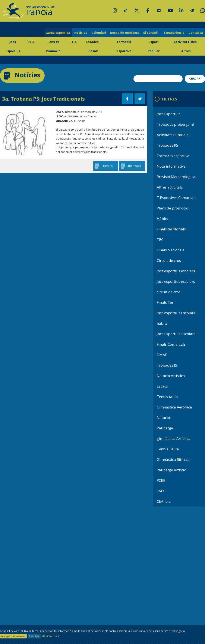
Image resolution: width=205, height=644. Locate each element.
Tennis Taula (168, 449)
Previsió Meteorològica (176, 177)
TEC (74, 42)
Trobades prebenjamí (175, 124)
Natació (163, 418)
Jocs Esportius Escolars (176, 334)
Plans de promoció (173, 208)
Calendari (99, 33)
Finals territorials (171, 229)
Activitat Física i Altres (186, 46)
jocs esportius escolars (176, 271)
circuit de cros (169, 292)
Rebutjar (34, 636)
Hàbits (162, 219)
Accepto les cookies (13, 636)
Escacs (162, 386)
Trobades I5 (167, 365)
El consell (150, 33)
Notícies (81, 33)
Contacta (196, 33)
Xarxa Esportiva (58, 33)
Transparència (173, 33)
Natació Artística (171, 376)
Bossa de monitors (125, 33)
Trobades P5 (168, 145)
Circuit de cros (169, 260)
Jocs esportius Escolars (176, 313)
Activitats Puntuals (173, 135)
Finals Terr (166, 302)
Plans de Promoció (53, 46)
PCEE (31, 42)
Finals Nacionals (171, 250)
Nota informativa (171, 166)
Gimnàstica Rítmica (173, 459)
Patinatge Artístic (171, 470)
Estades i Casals (93, 46)
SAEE (161, 491)
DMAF (162, 355)
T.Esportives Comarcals (176, 198)
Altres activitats (170, 187)
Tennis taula (167, 397)
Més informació (51, 636)
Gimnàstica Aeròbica (174, 407)
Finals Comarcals (171, 344)
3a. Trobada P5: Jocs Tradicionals (43, 99)
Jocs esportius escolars (176, 281)
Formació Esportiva (124, 46)
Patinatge (165, 428)
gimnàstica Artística (174, 438)
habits (162, 323)
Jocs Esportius (13, 46)
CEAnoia (164, 501)
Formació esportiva (173, 156)
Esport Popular (154, 46)
